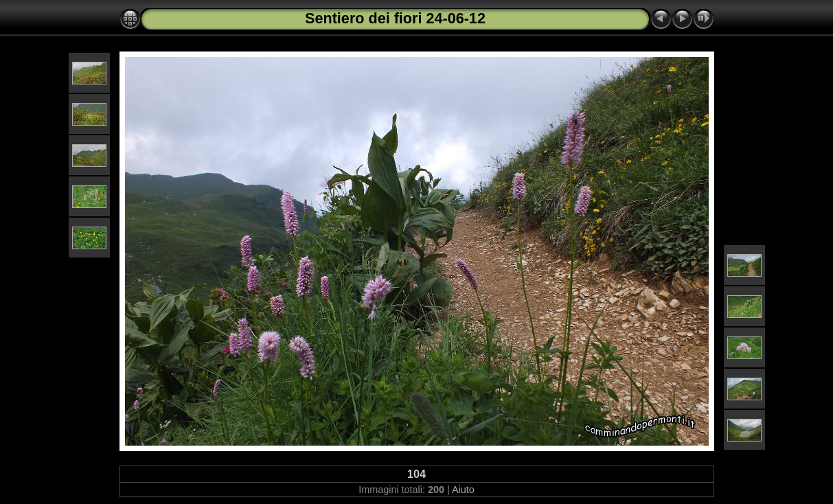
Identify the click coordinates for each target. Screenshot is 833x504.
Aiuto (463, 490)
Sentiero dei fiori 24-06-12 (395, 18)
